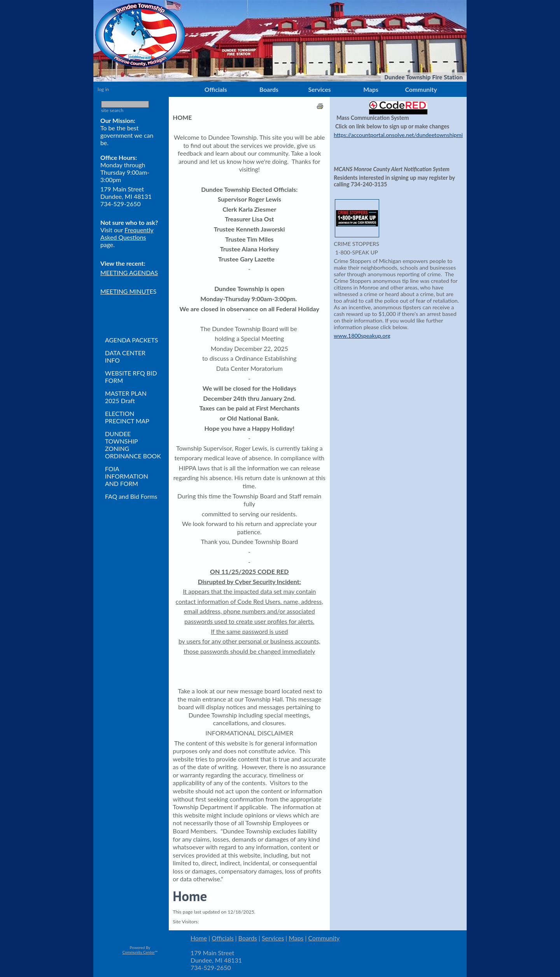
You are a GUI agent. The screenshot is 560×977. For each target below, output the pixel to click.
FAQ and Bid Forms (131, 496)
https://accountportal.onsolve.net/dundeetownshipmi (398, 135)
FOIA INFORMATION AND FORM (127, 476)
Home (199, 938)
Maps (371, 89)
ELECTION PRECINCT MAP (127, 417)
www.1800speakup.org (362, 336)
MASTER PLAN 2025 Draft (126, 397)
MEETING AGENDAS (129, 273)
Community (421, 89)
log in (103, 89)
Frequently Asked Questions (127, 233)
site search (112, 110)
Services (319, 89)
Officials (216, 89)
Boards (269, 89)
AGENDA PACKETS (131, 340)
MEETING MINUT (125, 291)
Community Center (139, 952)
